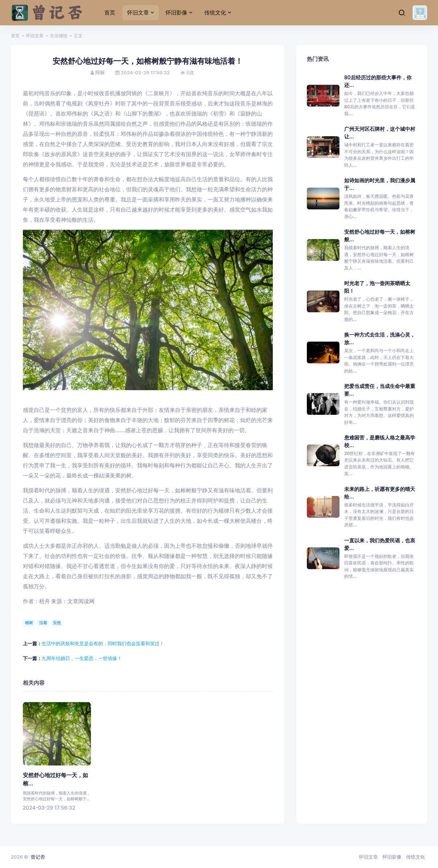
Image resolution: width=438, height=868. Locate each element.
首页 (15, 36)
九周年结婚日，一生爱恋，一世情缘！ (82, 658)
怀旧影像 (392, 857)
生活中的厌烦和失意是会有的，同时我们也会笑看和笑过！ (103, 643)
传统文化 (416, 857)
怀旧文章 (35, 36)
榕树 (29, 623)
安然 (57, 623)
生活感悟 (59, 36)
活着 (43, 623)
